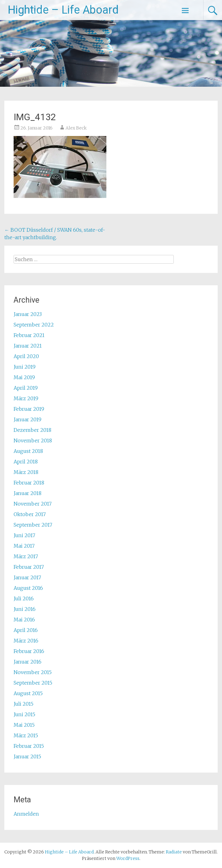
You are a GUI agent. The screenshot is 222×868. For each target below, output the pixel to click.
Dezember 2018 (32, 430)
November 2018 (33, 441)
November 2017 (33, 504)
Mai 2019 (24, 377)
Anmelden (26, 814)
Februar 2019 (29, 409)
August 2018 (28, 451)
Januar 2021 (28, 346)
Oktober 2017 (30, 514)
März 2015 (26, 735)
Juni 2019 (25, 367)
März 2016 (26, 641)
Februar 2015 (29, 746)
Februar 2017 (29, 567)
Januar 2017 (27, 577)
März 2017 (26, 556)
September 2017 (33, 525)
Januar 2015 (27, 756)
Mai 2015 (24, 725)
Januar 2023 (28, 314)
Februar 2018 (29, 483)
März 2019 (26, 398)
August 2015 (28, 693)
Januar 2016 (28, 662)
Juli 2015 (23, 704)
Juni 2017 (24, 535)
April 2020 (26, 356)
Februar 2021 (29, 335)
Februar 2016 (29, 651)
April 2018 (26, 462)
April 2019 (26, 388)
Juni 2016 (25, 609)
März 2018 (26, 472)
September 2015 (33, 683)
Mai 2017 (24, 546)
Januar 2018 (28, 493)
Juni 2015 (24, 714)
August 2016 (28, 588)
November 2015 (33, 672)
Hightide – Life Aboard (63, 10)
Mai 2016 (24, 620)
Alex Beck (76, 128)
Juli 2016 (24, 598)
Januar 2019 (28, 419)
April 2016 (26, 630)
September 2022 (34, 325)
